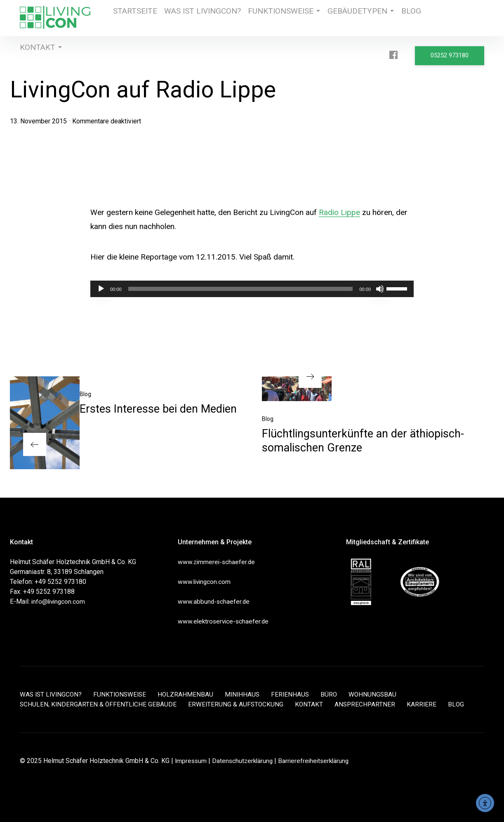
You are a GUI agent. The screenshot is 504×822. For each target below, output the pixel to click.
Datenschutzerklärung (245, 761)
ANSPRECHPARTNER (369, 704)
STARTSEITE (134, 18)
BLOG (392, 18)
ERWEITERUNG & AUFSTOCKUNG (238, 704)
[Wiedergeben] (101, 289)
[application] (252, 289)
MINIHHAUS (248, 694)
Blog (85, 394)
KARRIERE (426, 704)
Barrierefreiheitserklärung (318, 761)
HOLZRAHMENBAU (190, 694)
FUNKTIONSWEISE (272, 18)
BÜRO (336, 694)
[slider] (241, 289)
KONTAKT (37, 54)
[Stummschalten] (380, 289)
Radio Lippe (339, 212)
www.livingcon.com (205, 582)
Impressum (191, 761)
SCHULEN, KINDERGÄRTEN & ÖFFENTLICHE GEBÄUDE (99, 704)
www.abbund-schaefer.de (214, 601)
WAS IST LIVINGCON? (197, 18)
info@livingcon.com (59, 601)
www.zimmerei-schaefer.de (217, 562)
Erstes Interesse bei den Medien (158, 409)
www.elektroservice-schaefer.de (225, 621)
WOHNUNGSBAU (380, 694)
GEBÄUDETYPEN (343, 18)
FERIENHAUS (297, 694)
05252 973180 (452, 54)
